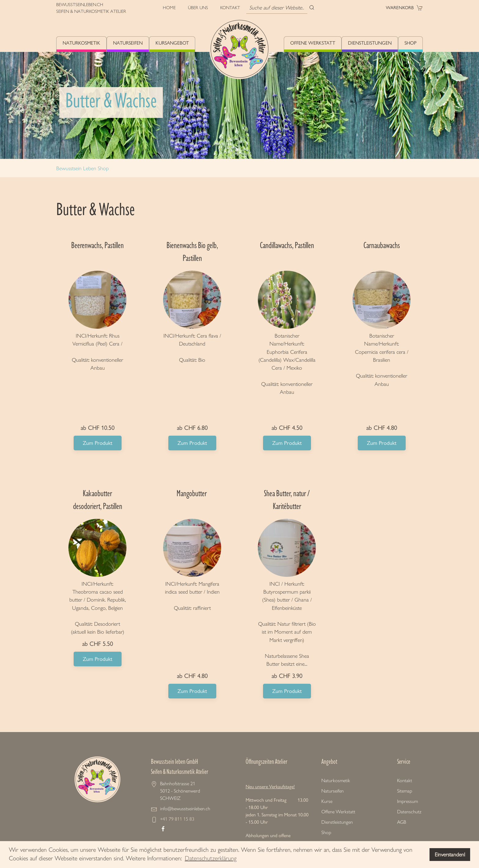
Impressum (408, 801)
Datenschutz (409, 812)
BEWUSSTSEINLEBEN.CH (80, 5)
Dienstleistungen (370, 43)
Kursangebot (172, 43)
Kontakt (230, 8)
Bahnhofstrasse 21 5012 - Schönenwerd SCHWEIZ (180, 791)
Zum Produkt (98, 443)
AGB (402, 822)
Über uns (198, 8)
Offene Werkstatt (313, 43)
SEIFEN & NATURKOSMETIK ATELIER (91, 11)
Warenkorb (404, 8)
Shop (410, 43)
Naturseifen (128, 43)
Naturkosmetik (81, 43)
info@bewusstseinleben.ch (185, 809)
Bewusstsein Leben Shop (82, 168)
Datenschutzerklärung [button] (211, 858)
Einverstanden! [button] (450, 855)
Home (169, 8)
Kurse (327, 801)
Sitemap (405, 791)
